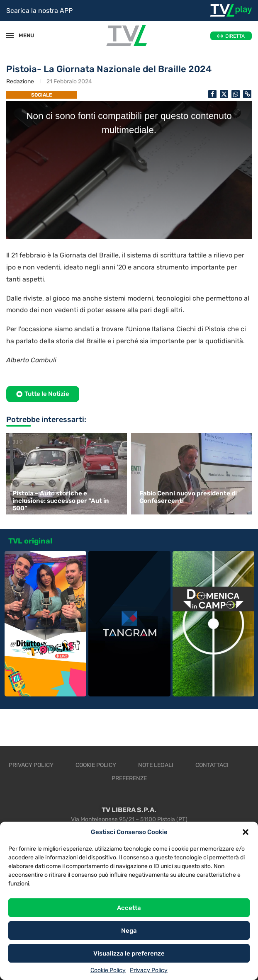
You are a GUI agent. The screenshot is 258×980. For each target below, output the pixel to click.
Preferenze (129, 778)
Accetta (129, 908)
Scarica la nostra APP (39, 11)
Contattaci (212, 765)
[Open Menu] (10, 36)
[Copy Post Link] (247, 94)
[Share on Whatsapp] (236, 94)
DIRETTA (235, 36)
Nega (129, 931)
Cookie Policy (108, 970)
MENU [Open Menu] (22, 35)
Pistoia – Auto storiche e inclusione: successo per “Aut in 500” (61, 501)
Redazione (20, 81)
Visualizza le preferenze (129, 953)
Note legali (156, 765)
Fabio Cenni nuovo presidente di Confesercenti (188, 497)
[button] (246, 832)
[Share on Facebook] (212, 94)
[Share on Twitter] (224, 94)
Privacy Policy (149, 970)
